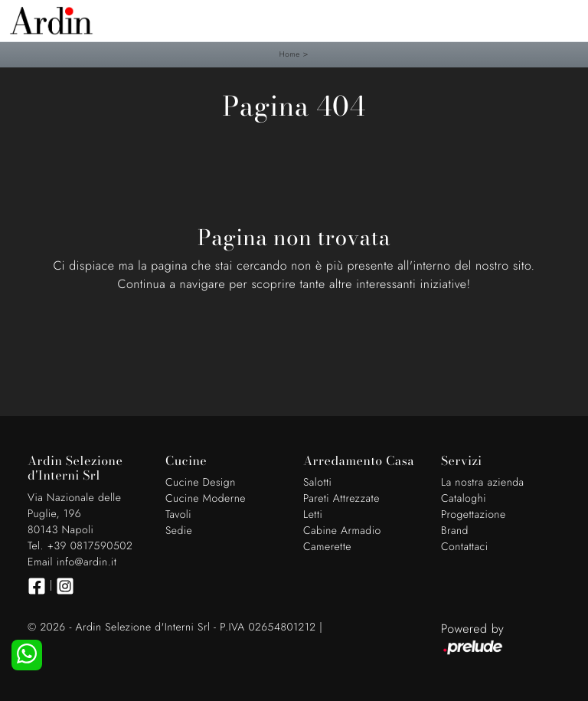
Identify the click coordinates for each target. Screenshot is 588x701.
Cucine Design (201, 483)
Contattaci (465, 547)
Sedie (179, 531)
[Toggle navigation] (565, 19)
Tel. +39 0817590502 (80, 546)
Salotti (317, 483)
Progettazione (474, 515)
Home (290, 54)
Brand (455, 531)
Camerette (327, 547)
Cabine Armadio (342, 531)
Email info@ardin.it (72, 562)
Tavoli (178, 515)
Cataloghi (464, 499)
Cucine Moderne (206, 499)
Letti (313, 515)
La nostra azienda (483, 483)
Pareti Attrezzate (341, 499)
